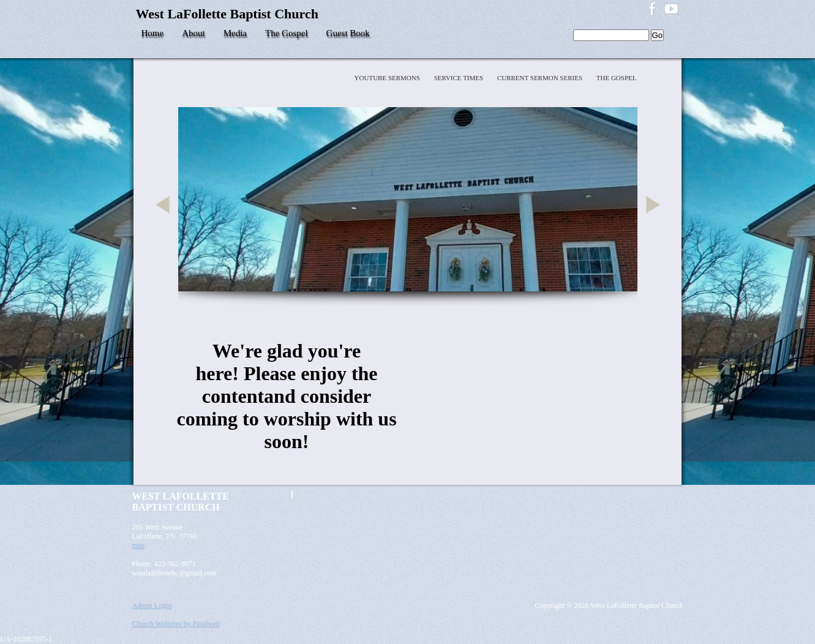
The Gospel (287, 33)
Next (655, 219)
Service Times (460, 78)
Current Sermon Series (541, 78)
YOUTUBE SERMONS (388, 78)
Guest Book (348, 33)
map (139, 545)
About (193, 33)
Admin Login (152, 605)
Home (153, 33)
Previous (165, 219)
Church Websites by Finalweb (176, 624)
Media (235, 33)
